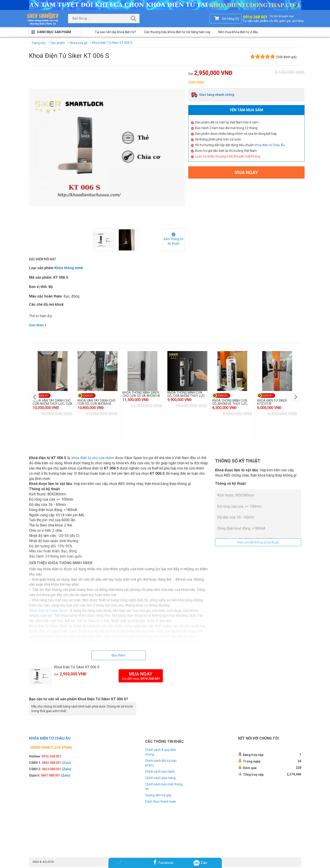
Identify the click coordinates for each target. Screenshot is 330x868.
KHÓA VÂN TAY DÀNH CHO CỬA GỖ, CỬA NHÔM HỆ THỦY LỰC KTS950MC (97, 402)
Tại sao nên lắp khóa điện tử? (115, 32)
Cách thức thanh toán (161, 803)
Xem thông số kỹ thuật (174, 241)
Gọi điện (127, 863)
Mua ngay (246, 172)
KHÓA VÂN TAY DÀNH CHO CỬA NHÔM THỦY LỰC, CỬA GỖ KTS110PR (53, 402)
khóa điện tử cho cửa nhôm (93, 459)
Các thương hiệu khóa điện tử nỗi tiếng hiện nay (177, 32)
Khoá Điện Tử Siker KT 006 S (77, 668)
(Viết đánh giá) (286, 57)
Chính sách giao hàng (160, 779)
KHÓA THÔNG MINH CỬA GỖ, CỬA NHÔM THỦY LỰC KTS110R (186, 394)
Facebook (164, 863)
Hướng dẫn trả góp (158, 796)
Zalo (200, 863)
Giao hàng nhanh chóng (212, 95)
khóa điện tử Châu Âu (270, 145)
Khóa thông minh (69, 268)
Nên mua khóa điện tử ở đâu (238, 32)
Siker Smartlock (82, 632)
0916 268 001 (255, 18)
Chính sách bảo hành (160, 773)
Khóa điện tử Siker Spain (48, 612)
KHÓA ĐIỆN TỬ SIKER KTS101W (272, 402)
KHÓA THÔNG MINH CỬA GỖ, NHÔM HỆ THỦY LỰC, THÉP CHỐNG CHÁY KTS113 (232, 402)
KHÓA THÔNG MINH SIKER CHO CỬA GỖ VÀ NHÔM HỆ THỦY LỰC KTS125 (141, 394)
